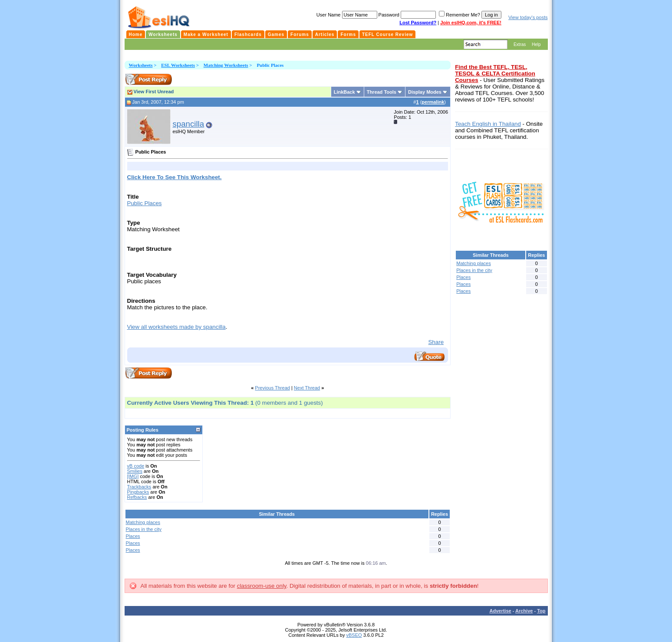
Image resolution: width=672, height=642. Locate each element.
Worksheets (141, 65)
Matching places (143, 522)
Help (536, 44)
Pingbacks (138, 492)
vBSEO (354, 635)
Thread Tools (382, 92)
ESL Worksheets (178, 65)
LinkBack (344, 92)
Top (541, 611)
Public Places (145, 203)
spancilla (189, 124)
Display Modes (425, 92)
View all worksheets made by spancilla (176, 327)
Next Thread (307, 388)
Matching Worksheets (226, 65)
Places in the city (144, 529)
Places (133, 536)
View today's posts (528, 17)
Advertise (501, 611)
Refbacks (137, 497)
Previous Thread (272, 388)
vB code (136, 466)
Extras (520, 44)
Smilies (135, 471)
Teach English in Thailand (488, 124)
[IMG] (133, 476)
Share (436, 342)
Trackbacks (139, 487)
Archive (524, 611)
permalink (433, 102)
